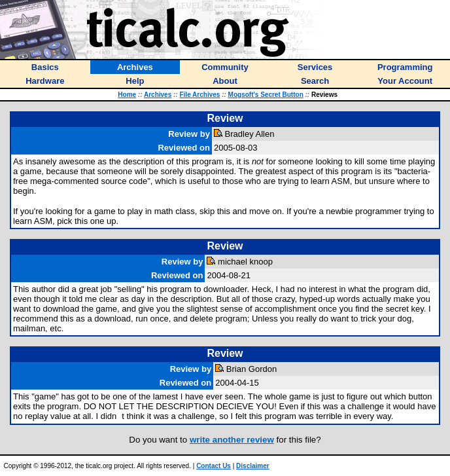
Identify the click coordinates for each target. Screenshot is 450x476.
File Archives (199, 95)
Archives (158, 95)
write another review (232, 440)
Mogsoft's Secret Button (266, 95)
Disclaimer (253, 466)
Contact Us (214, 466)
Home (127, 95)
